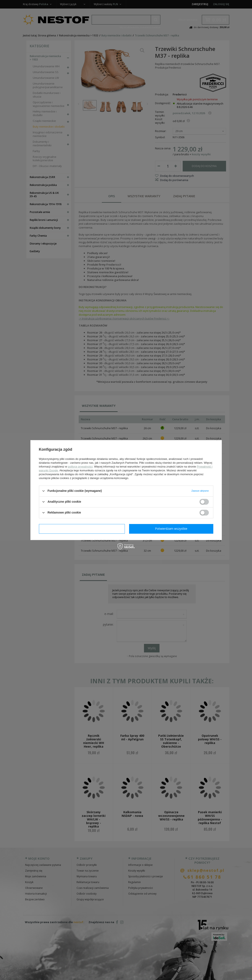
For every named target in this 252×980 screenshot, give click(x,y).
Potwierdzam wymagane (82, 529)
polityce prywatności (80, 467)
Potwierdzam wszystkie (171, 529)
